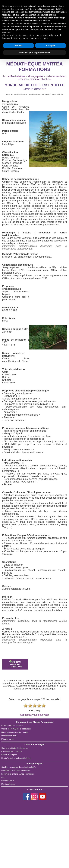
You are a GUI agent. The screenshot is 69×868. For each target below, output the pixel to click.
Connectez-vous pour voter (34, 715)
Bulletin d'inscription (9, 755)
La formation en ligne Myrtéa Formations (17, 774)
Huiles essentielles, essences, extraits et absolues (42, 78)
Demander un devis (9, 736)
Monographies (35, 76)
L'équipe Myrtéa (8, 739)
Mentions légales (8, 784)
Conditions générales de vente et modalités (19, 767)
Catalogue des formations (12, 752)
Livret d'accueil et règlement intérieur (16, 758)
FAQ (3, 777)
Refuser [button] (18, 46)
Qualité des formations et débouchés (16, 729)
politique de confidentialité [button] (49, 9)
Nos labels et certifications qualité (15, 732)
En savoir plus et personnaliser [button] (35, 53)
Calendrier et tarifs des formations (15, 748)
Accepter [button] (51, 46)
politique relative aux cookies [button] (36, 21)
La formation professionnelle (13, 726)
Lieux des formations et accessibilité (16, 771)
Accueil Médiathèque (14, 76)
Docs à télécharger (34, 744)
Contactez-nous (8, 781)
